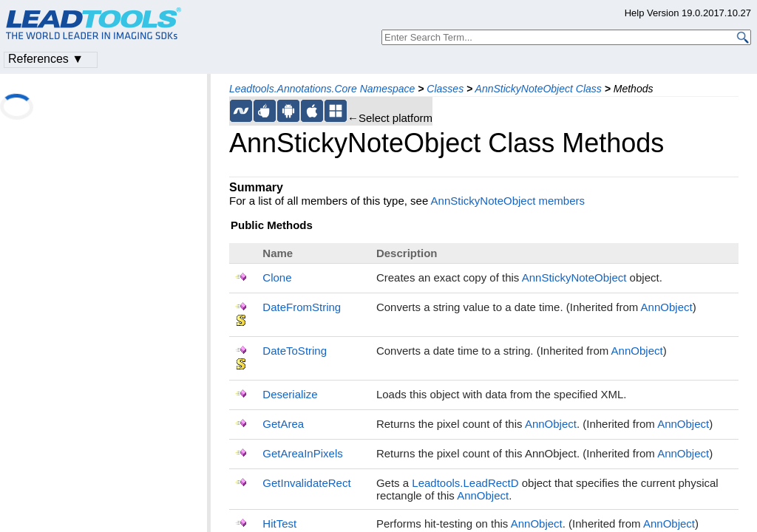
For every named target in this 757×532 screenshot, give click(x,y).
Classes (445, 89)
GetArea (283, 424)
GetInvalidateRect (306, 483)
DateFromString (302, 307)
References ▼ (46, 59)
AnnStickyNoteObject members (508, 201)
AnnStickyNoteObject (574, 277)
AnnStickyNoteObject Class (539, 89)
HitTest (279, 524)
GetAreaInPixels (302, 453)
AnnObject (667, 307)
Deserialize (290, 394)
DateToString (295, 351)
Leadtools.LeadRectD (465, 483)
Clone (277, 277)
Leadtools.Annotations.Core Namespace (322, 89)
